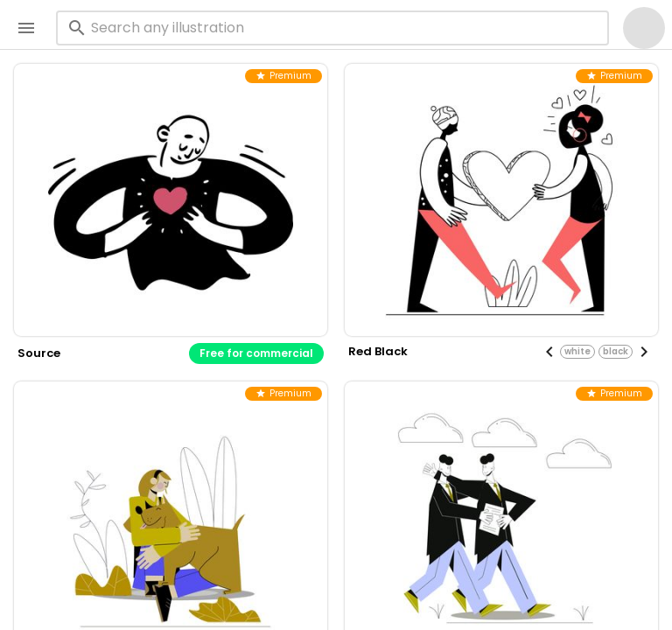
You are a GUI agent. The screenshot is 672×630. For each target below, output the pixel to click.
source (39, 353)
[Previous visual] (549, 352)
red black (378, 351)
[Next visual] (644, 352)
